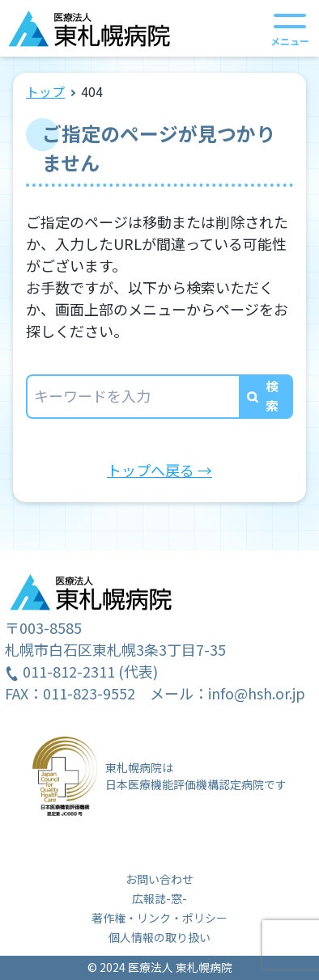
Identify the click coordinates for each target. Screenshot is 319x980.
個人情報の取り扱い (159, 937)
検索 (272, 396)
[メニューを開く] (290, 28)
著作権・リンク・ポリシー (159, 918)
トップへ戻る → (159, 470)
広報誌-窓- (159, 898)
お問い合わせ (159, 879)
